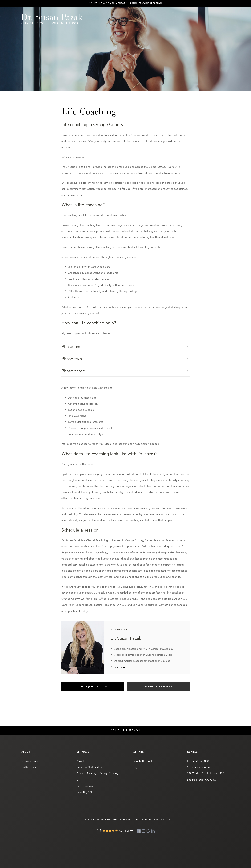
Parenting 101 (84, 792)
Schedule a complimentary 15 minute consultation (126, 3)
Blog (135, 767)
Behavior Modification (90, 767)
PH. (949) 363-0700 (199, 761)
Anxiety (81, 761)
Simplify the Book (142, 761)
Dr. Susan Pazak (31, 761)
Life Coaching (85, 786)
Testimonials (29, 767)
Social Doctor (160, 820)
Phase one (72, 346)
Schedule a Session (158, 687)
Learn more (120, 667)
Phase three (73, 371)
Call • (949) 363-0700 (93, 687)
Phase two (72, 359)
